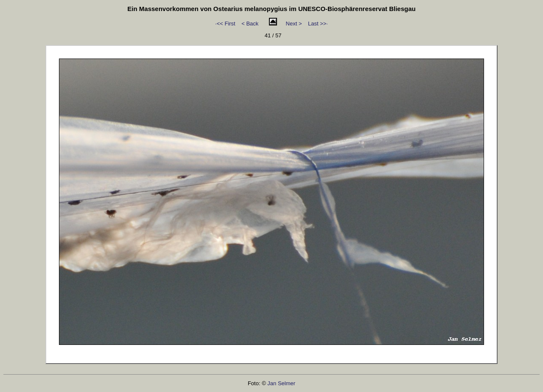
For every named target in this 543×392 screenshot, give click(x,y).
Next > (294, 24)
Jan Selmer (281, 383)
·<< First (225, 24)
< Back (250, 24)
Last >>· (318, 24)
